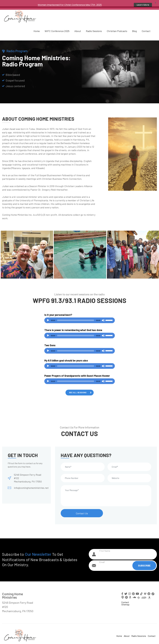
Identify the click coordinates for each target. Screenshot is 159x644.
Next (155, 249)
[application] (80, 315)
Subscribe (144, 560)
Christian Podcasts (117, 26)
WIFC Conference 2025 (57, 26)
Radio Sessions (94, 26)
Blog (134, 26)
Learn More (143, 5)
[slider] (76, 315)
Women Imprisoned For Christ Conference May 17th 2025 (70, 5)
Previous (4, 249)
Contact (146, 26)
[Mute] (103, 315)
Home (37, 26)
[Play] (48, 315)
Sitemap (125, 599)
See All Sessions (78, 387)
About (78, 26)
